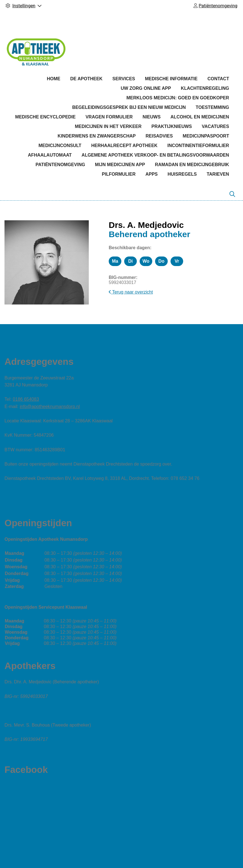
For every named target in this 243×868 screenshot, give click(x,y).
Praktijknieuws (172, 126)
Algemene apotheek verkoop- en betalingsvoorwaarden (155, 155)
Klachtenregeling (205, 88)
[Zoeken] (232, 194)
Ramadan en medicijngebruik (192, 165)
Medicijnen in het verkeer (108, 126)
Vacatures (215, 126)
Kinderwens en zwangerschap (97, 136)
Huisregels (182, 174)
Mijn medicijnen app (120, 165)
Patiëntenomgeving (60, 165)
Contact (218, 79)
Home (54, 79)
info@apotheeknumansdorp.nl (50, 406)
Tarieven (218, 174)
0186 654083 (26, 399)
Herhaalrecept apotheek (124, 146)
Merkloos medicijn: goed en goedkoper (178, 98)
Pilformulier (119, 174)
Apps (152, 174)
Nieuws (152, 117)
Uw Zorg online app (146, 88)
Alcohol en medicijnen (200, 117)
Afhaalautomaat (50, 155)
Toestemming (213, 107)
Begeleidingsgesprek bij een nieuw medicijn (129, 107)
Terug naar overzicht (131, 292)
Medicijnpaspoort (206, 136)
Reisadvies (159, 136)
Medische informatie (171, 79)
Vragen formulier (109, 117)
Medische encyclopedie (45, 117)
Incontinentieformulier (198, 146)
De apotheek (86, 79)
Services (124, 79)
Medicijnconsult (60, 146)
